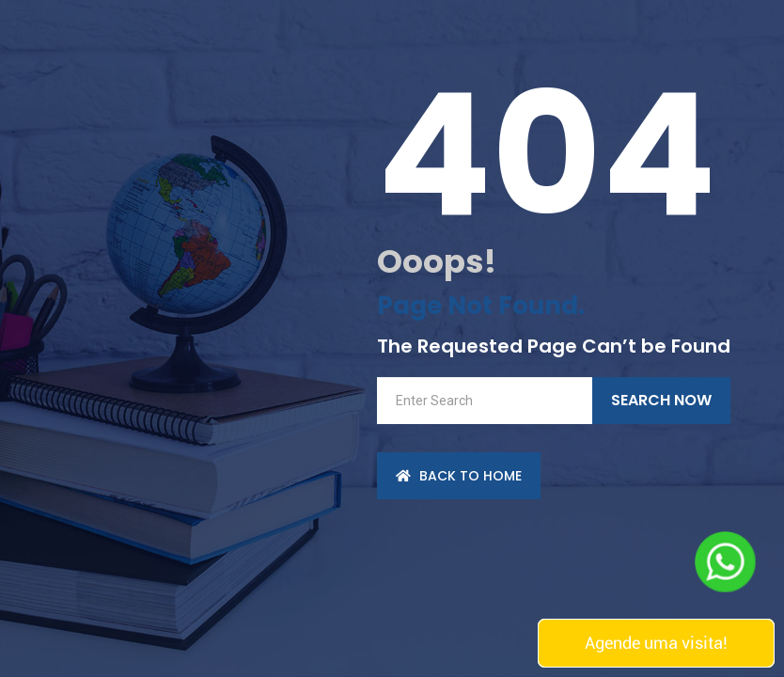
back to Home (459, 476)
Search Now (661, 400)
